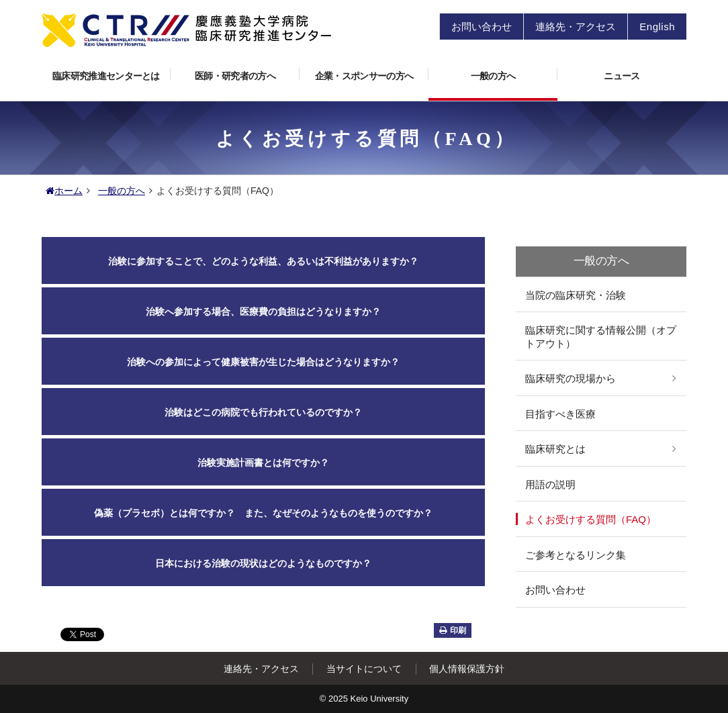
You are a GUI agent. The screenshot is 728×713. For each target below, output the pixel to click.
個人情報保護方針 (467, 669)
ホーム (64, 191)
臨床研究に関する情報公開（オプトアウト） (601, 337)
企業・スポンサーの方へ (372, 72)
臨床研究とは (555, 449)
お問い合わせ (482, 27)
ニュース (622, 76)
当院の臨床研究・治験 (576, 295)
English (657, 27)
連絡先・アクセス (576, 27)
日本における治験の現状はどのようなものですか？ (263, 563)
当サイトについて (364, 669)
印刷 (453, 630)
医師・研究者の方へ (247, 72)
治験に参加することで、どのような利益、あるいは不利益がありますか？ (263, 261)
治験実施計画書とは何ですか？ (263, 463)
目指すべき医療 (560, 414)
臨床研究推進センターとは (111, 72)
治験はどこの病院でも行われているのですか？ (263, 412)
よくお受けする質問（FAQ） (591, 519)
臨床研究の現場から (571, 378)
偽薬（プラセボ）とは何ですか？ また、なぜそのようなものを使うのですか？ (263, 513)
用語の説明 (550, 484)
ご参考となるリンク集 (576, 555)
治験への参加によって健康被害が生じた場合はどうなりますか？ (263, 362)
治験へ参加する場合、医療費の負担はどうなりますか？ (263, 312)
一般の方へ (514, 72)
